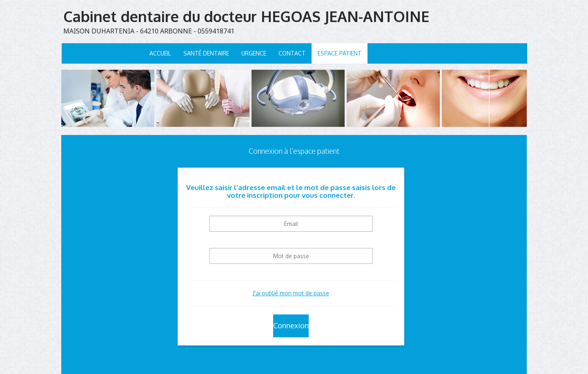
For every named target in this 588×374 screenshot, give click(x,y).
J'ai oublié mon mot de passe (291, 293)
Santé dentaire (206, 53)
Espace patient (340, 53)
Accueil (160, 53)
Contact (292, 53)
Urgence (254, 53)
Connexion (291, 325)
